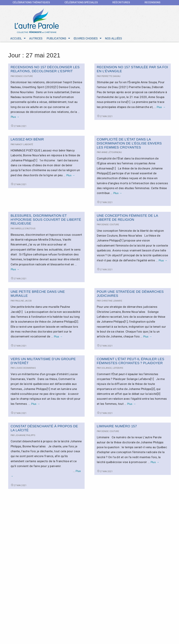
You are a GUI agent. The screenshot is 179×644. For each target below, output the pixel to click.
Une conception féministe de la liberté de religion (127, 218)
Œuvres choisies (86, 39)
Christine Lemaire (112, 301)
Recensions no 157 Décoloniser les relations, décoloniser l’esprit (45, 69)
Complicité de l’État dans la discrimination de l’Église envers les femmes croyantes (129, 144)
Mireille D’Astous (25, 229)
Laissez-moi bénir (27, 139)
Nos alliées (114, 39)
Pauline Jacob (23, 301)
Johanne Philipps (25, 435)
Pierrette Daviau (111, 76)
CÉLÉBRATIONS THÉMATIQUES (31, 3)
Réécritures (121, 3)
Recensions (152, 3)
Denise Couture (24, 76)
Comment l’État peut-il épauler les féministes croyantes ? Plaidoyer (131, 361)
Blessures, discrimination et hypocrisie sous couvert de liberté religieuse (46, 220)
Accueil (16, 39)
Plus (15, 117)
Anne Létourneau (112, 152)
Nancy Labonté (24, 144)
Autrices (36, 39)
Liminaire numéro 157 (117, 426)
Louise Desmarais (26, 368)
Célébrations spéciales (81, 3)
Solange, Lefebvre (112, 368)
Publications (56, 39)
